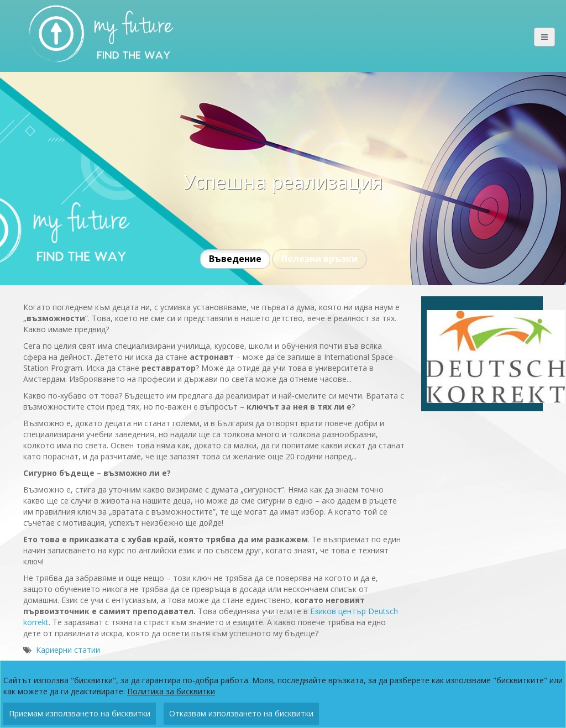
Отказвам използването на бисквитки (241, 713)
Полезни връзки (319, 259)
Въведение (235, 259)
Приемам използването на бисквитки (80, 713)
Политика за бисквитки (171, 691)
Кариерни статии (68, 650)
